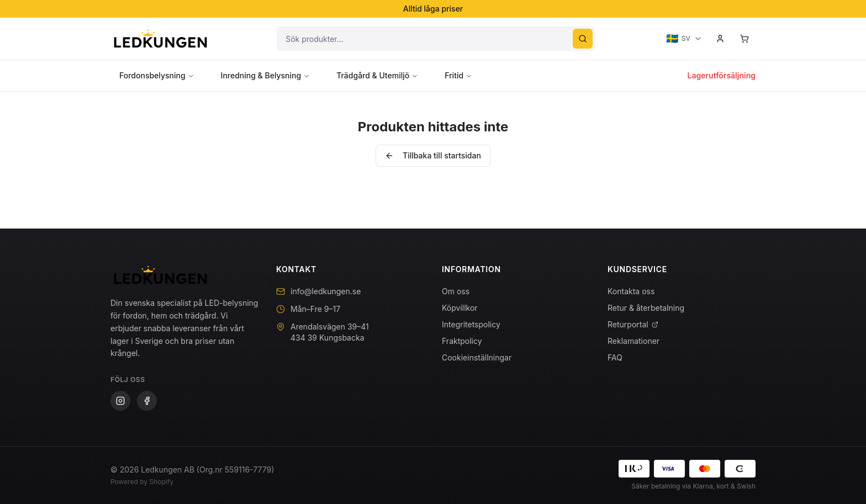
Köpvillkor (460, 308)
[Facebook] (147, 401)
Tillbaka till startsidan (433, 155)
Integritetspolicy (471, 324)
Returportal (633, 324)
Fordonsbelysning (157, 75)
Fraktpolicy (462, 341)
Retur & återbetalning (646, 308)
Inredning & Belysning (266, 75)
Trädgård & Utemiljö (377, 75)
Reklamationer (633, 341)
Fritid (458, 75)
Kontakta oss (631, 291)
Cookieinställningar (477, 357)
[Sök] (583, 39)
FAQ (615, 357)
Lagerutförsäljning (722, 75)
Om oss (456, 291)
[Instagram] (120, 401)
